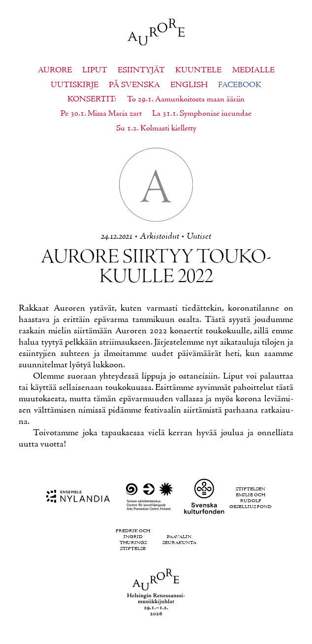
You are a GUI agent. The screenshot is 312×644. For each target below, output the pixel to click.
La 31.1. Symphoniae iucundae (202, 114)
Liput (95, 70)
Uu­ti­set (199, 237)
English (189, 85)
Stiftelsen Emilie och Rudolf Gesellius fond (250, 498)
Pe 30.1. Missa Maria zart (101, 114)
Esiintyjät (141, 70)
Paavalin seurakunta (179, 540)
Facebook (240, 85)
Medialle (253, 70)
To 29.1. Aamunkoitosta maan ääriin (186, 99)
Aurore (55, 70)
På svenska (134, 85)
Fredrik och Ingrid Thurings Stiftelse (133, 540)
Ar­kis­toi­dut (159, 237)
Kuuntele (198, 70)
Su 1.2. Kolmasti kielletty (156, 129)
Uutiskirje (75, 85)
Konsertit (91, 99)
